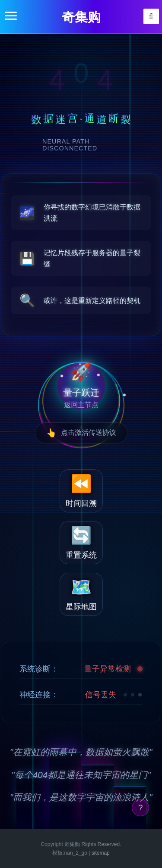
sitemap (101, 853)
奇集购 (81, 17)
